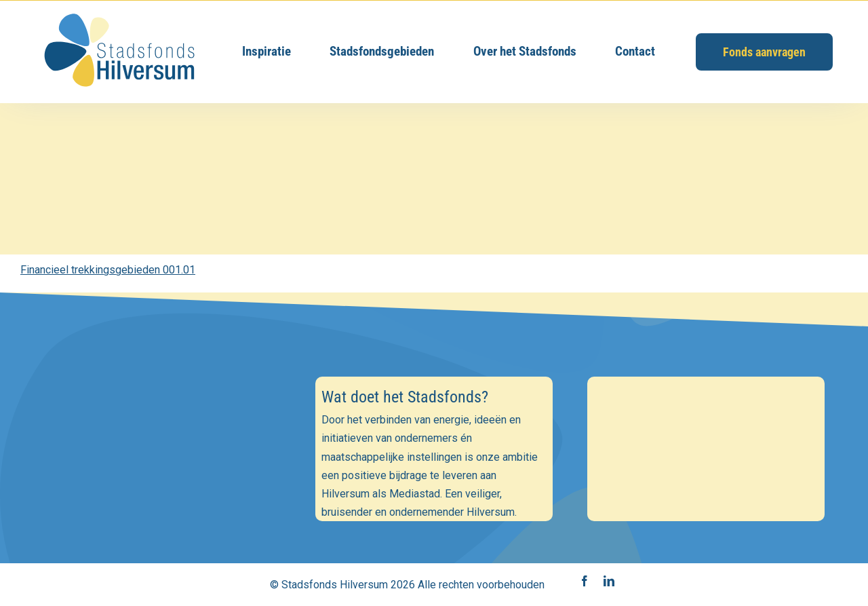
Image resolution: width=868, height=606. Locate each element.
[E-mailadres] (162, 447)
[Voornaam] (162, 476)
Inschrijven (162, 542)
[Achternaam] (162, 506)
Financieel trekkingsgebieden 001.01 (108, 270)
